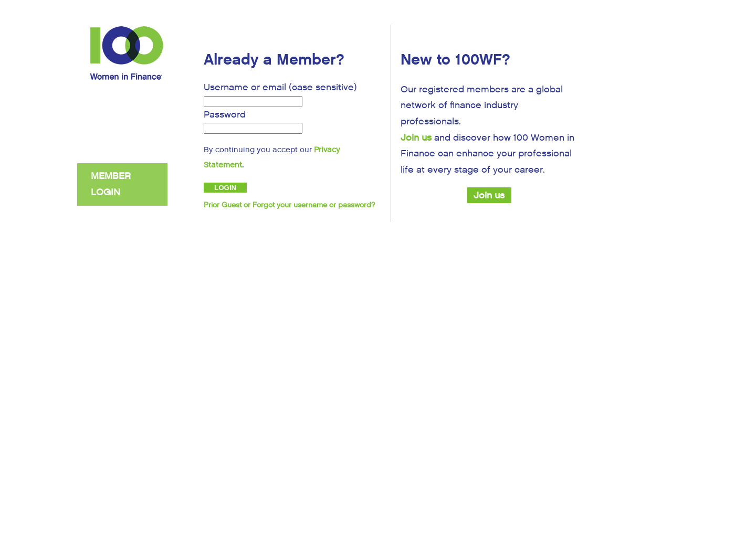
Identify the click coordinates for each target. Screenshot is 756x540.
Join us (416, 138)
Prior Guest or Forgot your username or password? (289, 205)
